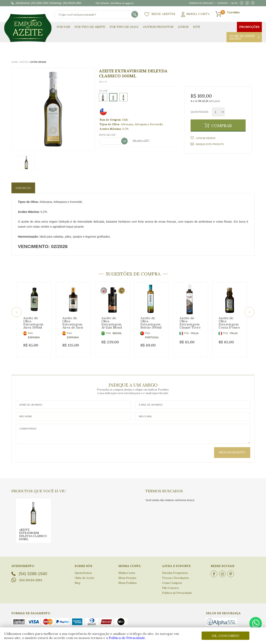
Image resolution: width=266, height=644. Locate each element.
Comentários (133, 429)
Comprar (222, 126)
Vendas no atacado (201, 3)
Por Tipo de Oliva (124, 27)
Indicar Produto (232, 448)
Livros (183, 27)
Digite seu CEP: (108, 135)
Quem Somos (83, 568)
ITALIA (195, 333)
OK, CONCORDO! (225, 636)
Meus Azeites (163, 14)
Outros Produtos (158, 27)
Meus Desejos (127, 573)
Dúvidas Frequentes (175, 568)
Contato (222, 3)
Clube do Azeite (244, 37)
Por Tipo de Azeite (90, 27)
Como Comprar (172, 578)
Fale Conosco (171, 583)
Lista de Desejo (205, 138)
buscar (135, 15)
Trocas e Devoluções (175, 573)
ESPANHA (34, 338)
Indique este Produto (207, 144)
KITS (196, 27)
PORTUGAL (152, 338)
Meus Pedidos (128, 578)
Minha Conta (198, 14)
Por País (63, 27)
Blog (235, 3)
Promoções (249, 27)
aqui (128, 3)
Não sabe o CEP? (141, 141)
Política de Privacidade (127, 638)
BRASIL (117, 333)
